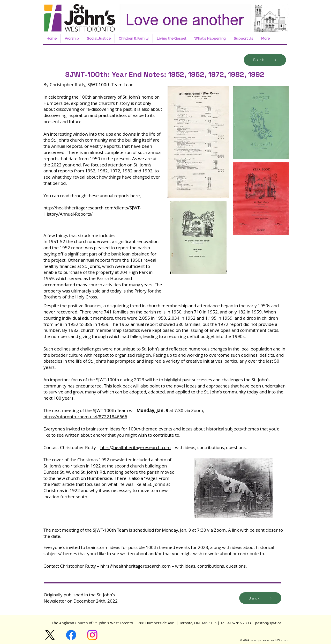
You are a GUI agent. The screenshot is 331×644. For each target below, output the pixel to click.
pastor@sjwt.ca (268, 623)
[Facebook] (71, 635)
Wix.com (283, 640)
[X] (50, 635)
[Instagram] (92, 635)
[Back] (265, 60)
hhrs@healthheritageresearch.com (136, 447)
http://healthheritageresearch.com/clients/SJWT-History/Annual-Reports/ (92, 211)
